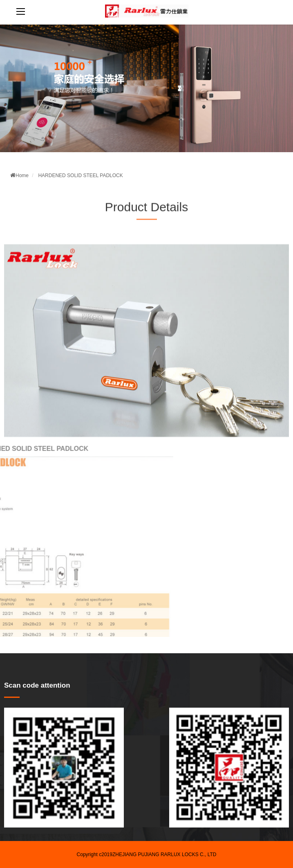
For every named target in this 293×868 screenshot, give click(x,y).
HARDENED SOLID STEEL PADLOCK (80, 175)
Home (19, 175)
